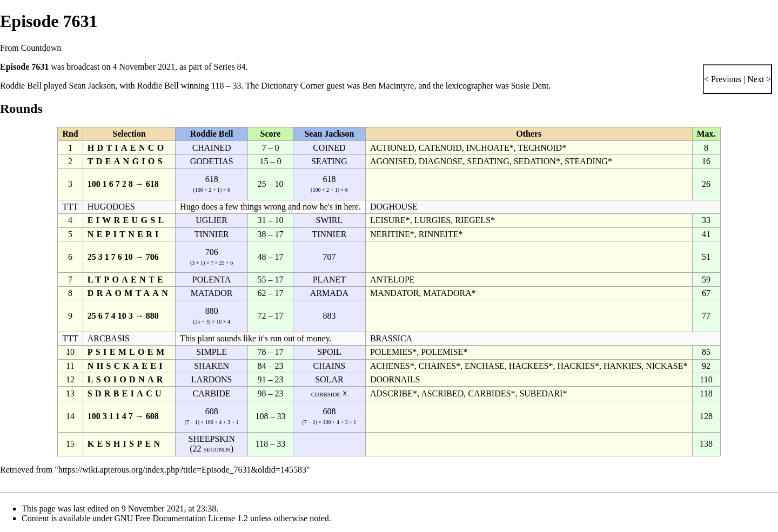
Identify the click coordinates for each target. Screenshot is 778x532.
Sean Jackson (92, 86)
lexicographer (470, 86)
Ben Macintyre (388, 86)
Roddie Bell (21, 86)
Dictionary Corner (293, 86)
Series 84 (230, 67)
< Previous (723, 79)
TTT (70, 207)
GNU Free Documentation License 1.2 (181, 518)
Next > (758, 79)
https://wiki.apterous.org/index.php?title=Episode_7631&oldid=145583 (182, 470)
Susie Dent (530, 86)
